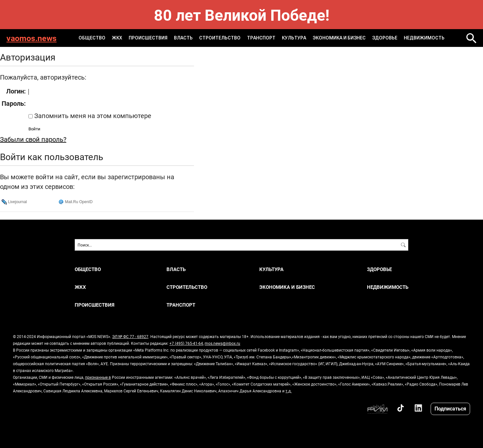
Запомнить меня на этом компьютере (92, 115)
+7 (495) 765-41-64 (186, 343)
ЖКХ (117, 38)
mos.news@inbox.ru (222, 343)
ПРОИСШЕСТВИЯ (148, 38)
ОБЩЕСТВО (92, 38)
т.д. (289, 391)
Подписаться (450, 408)
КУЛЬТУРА (294, 38)
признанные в (98, 377)
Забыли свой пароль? (33, 139)
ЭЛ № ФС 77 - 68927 (130, 336)
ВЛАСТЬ (183, 38)
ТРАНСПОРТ (261, 38)
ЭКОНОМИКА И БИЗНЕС (339, 38)
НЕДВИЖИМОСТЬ (424, 38)
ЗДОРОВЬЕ (385, 38)
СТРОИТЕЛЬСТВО (220, 38)
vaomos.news (32, 38)
